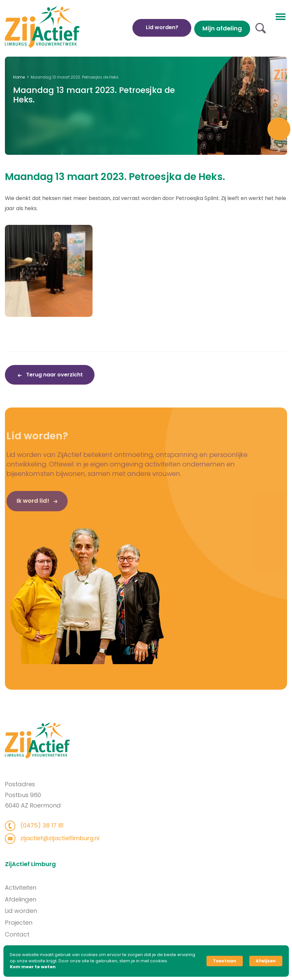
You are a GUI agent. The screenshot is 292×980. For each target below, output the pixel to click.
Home (19, 77)
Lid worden (24, 911)
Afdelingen (23, 899)
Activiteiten (23, 888)
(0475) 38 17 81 (38, 825)
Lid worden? (162, 27)
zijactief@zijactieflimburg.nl (56, 838)
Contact (20, 934)
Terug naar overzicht (54, 375)
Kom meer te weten (33, 967)
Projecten (21, 923)
